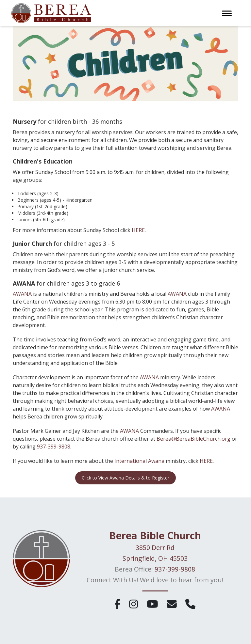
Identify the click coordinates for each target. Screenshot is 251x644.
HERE (138, 230)
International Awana (139, 461)
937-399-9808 (54, 447)
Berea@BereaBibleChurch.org (193, 439)
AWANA (23, 294)
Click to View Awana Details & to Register (125, 478)
